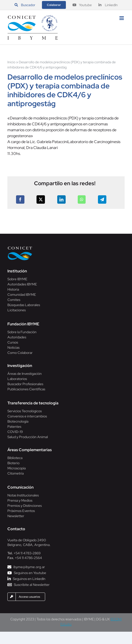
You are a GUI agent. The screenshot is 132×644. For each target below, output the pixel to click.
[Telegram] (102, 199)
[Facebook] (20, 199)
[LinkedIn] (61, 199)
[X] (41, 199)
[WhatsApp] (82, 199)
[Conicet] (20, 248)
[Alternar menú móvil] (122, 18)
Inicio (11, 62)
